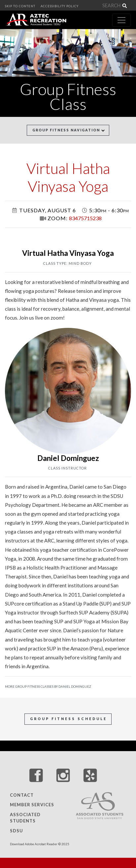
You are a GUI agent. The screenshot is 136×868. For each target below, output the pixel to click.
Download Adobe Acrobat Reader (34, 844)
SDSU (16, 831)
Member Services (32, 805)
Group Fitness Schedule (68, 719)
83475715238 (85, 218)
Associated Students (25, 818)
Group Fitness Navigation (68, 130)
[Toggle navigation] (121, 20)
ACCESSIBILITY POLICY (60, 6)
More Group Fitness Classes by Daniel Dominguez (48, 687)
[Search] (115, 6)
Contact (22, 795)
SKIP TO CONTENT (20, 6)
